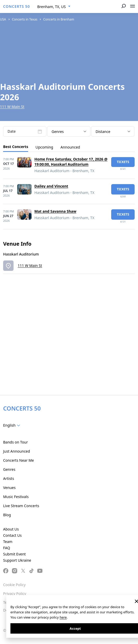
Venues (9, 488)
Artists (9, 478)
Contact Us (12, 535)
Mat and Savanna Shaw (55, 211)
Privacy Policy (15, 593)
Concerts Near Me (18, 460)
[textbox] (13, 425)
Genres (9, 469)
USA (3, 19)
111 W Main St (12, 107)
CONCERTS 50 (17, 6)
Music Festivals (16, 497)
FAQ (7, 548)
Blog (7, 515)
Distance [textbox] (103, 132)
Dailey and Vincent (51, 186)
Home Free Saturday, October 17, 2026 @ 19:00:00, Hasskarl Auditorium (71, 162)
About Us (11, 529)
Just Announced (17, 451)
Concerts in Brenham (59, 19)
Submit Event (14, 554)
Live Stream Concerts (21, 506)
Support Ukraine (17, 560)
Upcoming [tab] (44, 147)
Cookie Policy (14, 585)
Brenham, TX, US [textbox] (51, 7)
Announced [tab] (70, 147)
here (63, 617)
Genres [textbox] (58, 132)
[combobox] (54, 7)
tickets (123, 162)
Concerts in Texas (25, 19)
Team (8, 542)
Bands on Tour (15, 442)
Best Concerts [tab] (16, 147)
